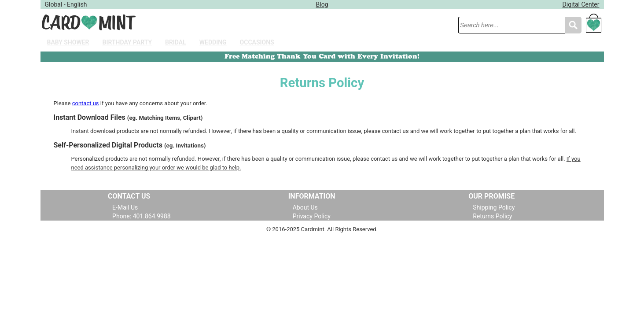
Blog (322, 4)
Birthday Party (127, 42)
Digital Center (581, 4)
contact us (86, 103)
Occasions (257, 42)
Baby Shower (68, 42)
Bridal (176, 42)
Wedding (213, 42)
